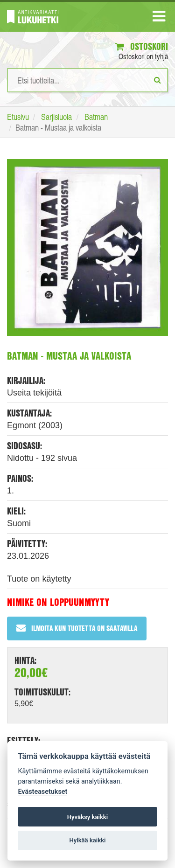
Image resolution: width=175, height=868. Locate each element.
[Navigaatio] (159, 18)
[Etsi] (157, 80)
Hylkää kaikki (87, 840)
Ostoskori (142, 46)
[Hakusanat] (87, 80)
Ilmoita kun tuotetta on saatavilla (77, 628)
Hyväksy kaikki (87, 817)
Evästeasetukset (42, 792)
